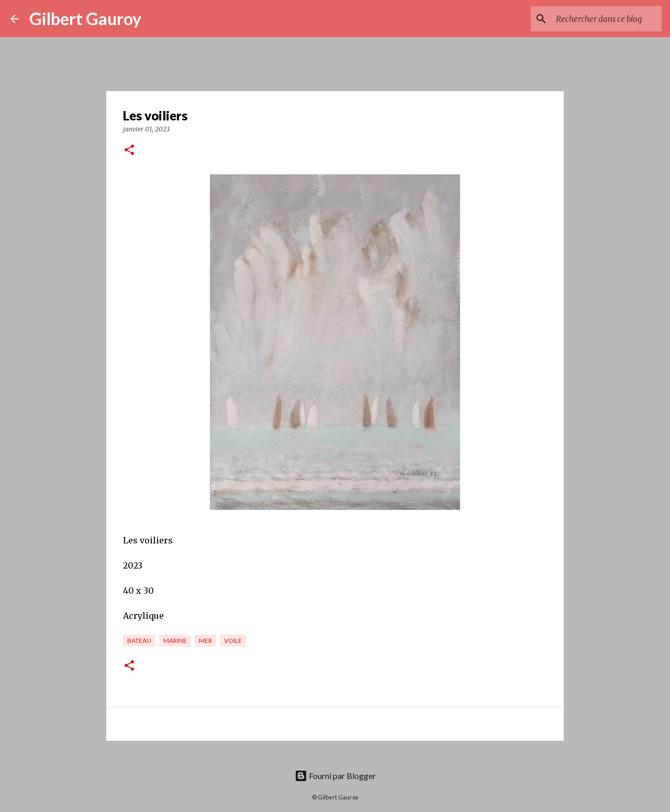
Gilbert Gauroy (85, 19)
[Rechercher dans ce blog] (607, 19)
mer (205, 641)
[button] (129, 151)
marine (175, 641)
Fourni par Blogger (335, 776)
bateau (139, 641)
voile (233, 641)
